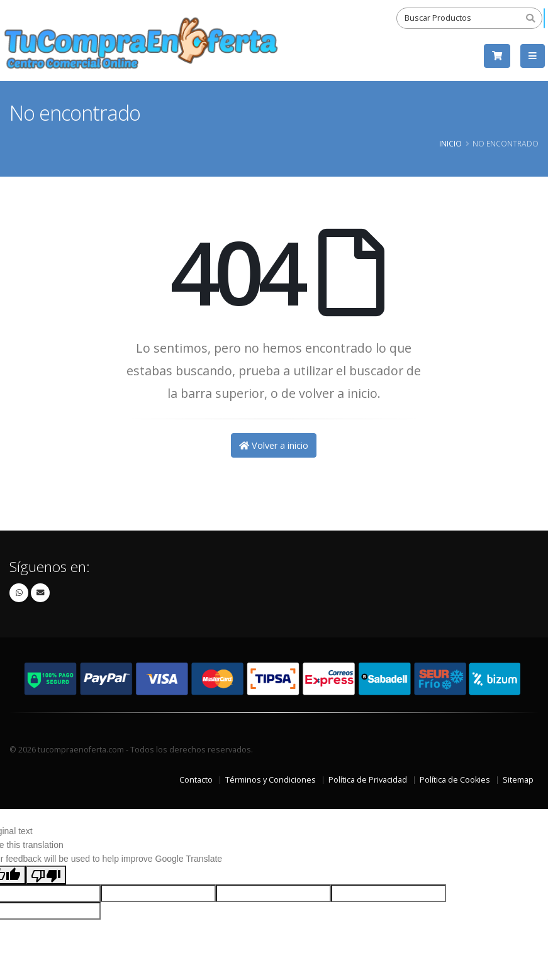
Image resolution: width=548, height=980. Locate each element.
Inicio (450, 143)
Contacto (196, 780)
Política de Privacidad (368, 780)
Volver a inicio (274, 445)
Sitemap (518, 780)
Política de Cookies (455, 780)
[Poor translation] (46, 875)
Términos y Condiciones (271, 780)
